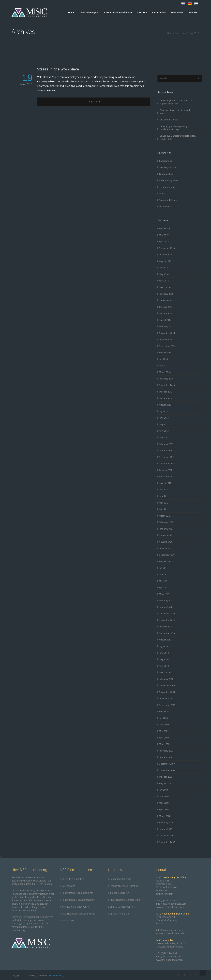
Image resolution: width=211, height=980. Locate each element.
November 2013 (167, 385)
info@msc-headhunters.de (170, 930)
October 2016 (166, 255)
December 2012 (167, 457)
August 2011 (165, 561)
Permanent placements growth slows (175, 112)
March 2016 (165, 287)
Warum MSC (177, 13)
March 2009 (165, 744)
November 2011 (167, 542)
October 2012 (166, 470)
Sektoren (142, 13)
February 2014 (166, 379)
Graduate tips (166, 174)
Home (71, 13)
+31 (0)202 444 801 (167, 953)
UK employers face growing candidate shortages (173, 128)
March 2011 (165, 594)
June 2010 (164, 653)
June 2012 (164, 496)
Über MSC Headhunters (122, 907)
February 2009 (166, 751)
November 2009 (167, 692)
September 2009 (167, 705)
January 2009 (166, 757)
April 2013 (164, 431)
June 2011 (164, 574)
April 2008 (164, 809)
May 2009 (164, 731)
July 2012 (163, 490)
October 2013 (166, 392)
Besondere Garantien (73, 879)
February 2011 (166, 601)
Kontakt (193, 13)
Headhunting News (169, 180)
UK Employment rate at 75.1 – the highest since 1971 (176, 102)
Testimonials (159, 13)
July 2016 (163, 268)
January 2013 (166, 450)
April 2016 (164, 281)
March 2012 (165, 516)
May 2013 (164, 424)
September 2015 (167, 313)
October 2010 (166, 627)
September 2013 (167, 398)
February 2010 (166, 679)
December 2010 (167, 614)
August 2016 (165, 261)
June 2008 (164, 796)
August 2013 (165, 405)
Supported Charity (168, 200)
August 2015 (165, 320)
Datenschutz (68, 886)
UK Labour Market (169, 120)
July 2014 (163, 359)
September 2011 (167, 555)
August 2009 (165, 712)
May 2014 (164, 366)
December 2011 (167, 535)
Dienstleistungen (89, 13)
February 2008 (166, 822)
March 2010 (165, 672)
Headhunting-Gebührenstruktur (78, 900)
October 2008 (166, 777)
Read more (94, 102)
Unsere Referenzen (120, 914)
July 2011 (163, 568)
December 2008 (167, 764)
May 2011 (164, 581)
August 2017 (165, 229)
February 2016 (166, 294)
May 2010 (164, 659)
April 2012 (164, 509)
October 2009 (166, 698)
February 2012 (166, 522)
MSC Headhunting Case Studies (78, 914)
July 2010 (163, 646)
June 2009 (164, 725)
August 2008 (165, 783)
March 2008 (165, 816)
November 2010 (167, 620)
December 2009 (167, 685)
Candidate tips (166, 161)
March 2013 (165, 437)
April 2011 (164, 588)
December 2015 (167, 300)
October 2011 (166, 548)
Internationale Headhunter (118, 13)
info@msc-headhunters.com (171, 904)
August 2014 (165, 353)
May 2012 (164, 503)
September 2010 (167, 633)
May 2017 (164, 235)
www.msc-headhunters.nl (170, 960)
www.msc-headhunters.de (170, 933)
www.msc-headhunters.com (171, 907)
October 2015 (166, 307)
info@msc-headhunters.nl (170, 956)
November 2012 (167, 463)
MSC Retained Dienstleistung (125, 900)
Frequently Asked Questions (125, 886)
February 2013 (166, 444)
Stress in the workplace (58, 69)
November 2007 (167, 842)
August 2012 (165, 483)
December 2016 (167, 248)
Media (162, 194)
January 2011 (166, 607)
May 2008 (164, 803)
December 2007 (167, 835)
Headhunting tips (168, 187)
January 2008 (166, 829)
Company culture (168, 167)
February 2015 (166, 326)
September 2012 (167, 476)
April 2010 (164, 666)
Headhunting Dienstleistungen (77, 893)
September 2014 (167, 346)
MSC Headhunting (56, 975)
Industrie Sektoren (119, 893)
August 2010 (165, 640)
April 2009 (164, 738)
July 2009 (163, 718)
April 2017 (164, 242)
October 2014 (166, 340)
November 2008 (167, 770)
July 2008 (163, 790)
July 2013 (163, 411)
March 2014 (165, 372)
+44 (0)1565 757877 (167, 900)
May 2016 (164, 274)
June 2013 (164, 418)
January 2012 (166, 529)
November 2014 (167, 333)
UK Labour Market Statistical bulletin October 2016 (178, 137)
